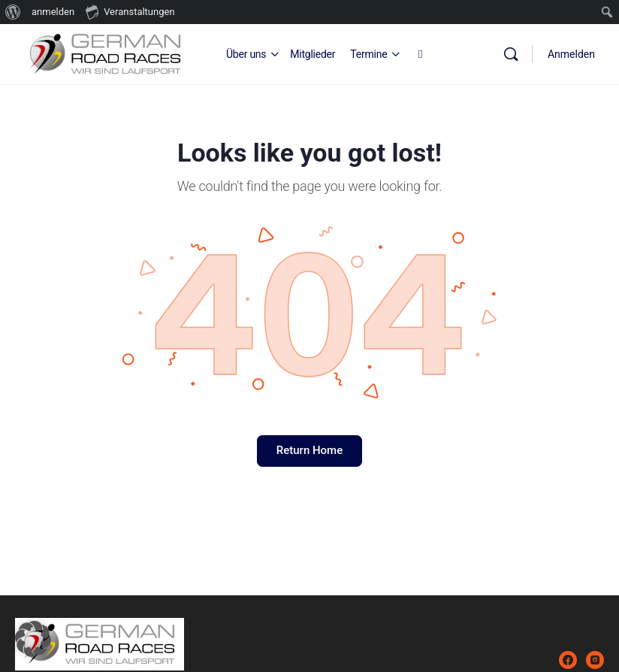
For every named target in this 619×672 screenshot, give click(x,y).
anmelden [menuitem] (53, 12)
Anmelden (571, 54)
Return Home (309, 450)
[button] (33, 639)
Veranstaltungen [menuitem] (130, 11)
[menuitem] (13, 12)
